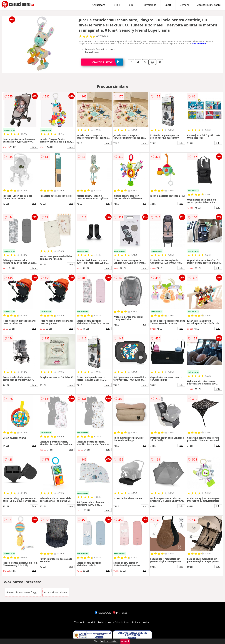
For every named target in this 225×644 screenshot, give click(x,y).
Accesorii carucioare (209, 5)
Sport (168, 5)
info (34, 147)
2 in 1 (117, 5)
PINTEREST (121, 613)
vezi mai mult (199, 43)
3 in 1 (132, 5)
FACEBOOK (103, 613)
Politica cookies (140, 622)
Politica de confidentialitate (114, 622)
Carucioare (99, 5)
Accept (125, 641)
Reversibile (150, 5)
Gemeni (184, 5)
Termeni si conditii (85, 622)
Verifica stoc (107, 62)
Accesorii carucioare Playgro (23, 592)
